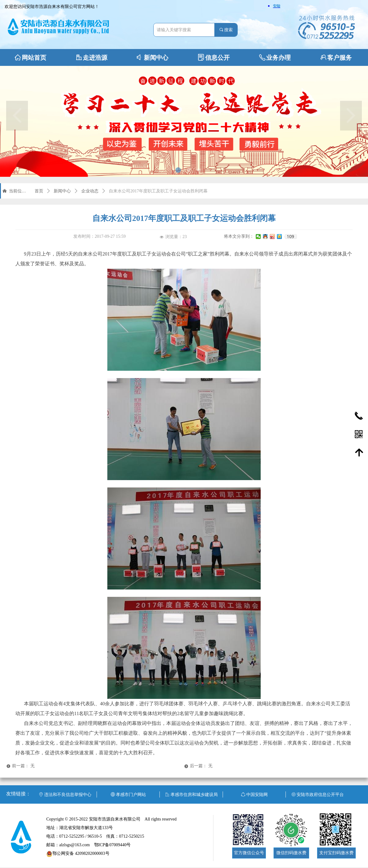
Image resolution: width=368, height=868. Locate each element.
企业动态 (90, 191)
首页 (39, 191)
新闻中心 (62, 191)
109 (290, 237)
